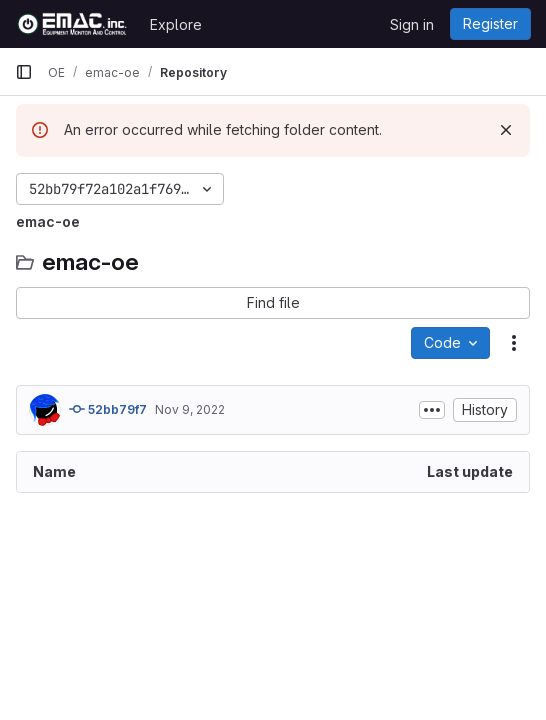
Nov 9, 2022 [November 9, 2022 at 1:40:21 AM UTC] (190, 409)
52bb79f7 (108, 409)
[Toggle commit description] (432, 410)
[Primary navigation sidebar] (24, 72)
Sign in (412, 24)
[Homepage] (72, 24)
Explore (176, 24)
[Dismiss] (506, 130)
